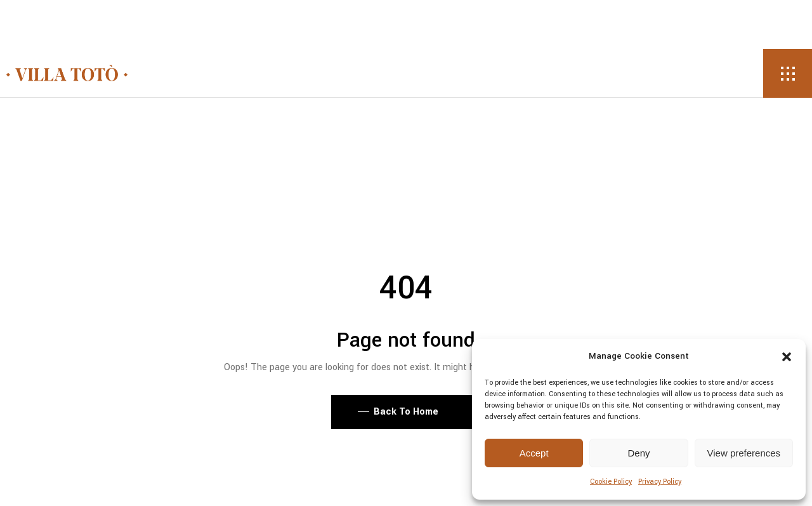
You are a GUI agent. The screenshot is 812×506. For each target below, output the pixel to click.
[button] (787, 357)
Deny (638, 453)
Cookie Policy (611, 482)
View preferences (744, 453)
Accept (534, 453)
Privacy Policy (660, 482)
